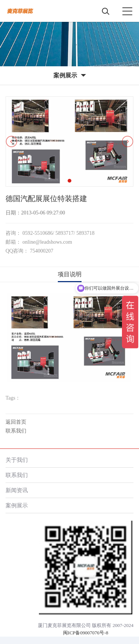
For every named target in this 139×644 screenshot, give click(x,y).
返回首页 (16, 422)
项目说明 (70, 274)
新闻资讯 (17, 490)
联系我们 (16, 431)
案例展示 (17, 505)
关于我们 (17, 460)
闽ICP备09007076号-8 (86, 633)
